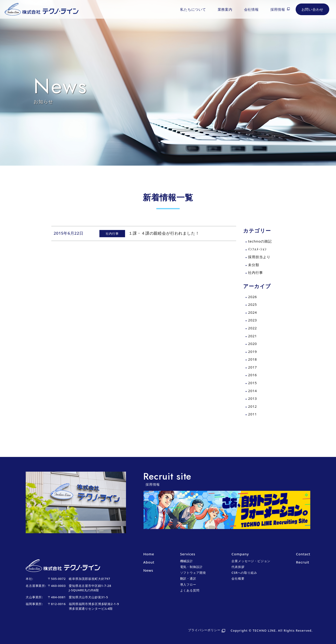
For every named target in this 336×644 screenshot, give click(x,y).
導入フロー (188, 585)
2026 (252, 297)
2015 (252, 383)
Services (188, 554)
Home (149, 554)
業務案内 (225, 9)
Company (240, 554)
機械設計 (187, 561)
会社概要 (238, 578)
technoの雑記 (260, 241)
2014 (252, 391)
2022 (252, 328)
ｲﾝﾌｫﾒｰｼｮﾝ (257, 249)
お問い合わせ (313, 9)
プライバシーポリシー (204, 630)
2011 (252, 414)
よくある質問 (190, 590)
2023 (252, 320)
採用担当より (259, 257)
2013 (252, 398)
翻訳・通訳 (188, 578)
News (148, 570)
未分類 (254, 265)
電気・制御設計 (191, 567)
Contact (303, 554)
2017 (252, 367)
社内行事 (255, 272)
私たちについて (193, 9)
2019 (252, 352)
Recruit (303, 562)
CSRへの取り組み (244, 573)
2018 (252, 359)
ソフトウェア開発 (193, 573)
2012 (252, 406)
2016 (252, 375)
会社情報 (251, 9)
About (149, 562)
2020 (252, 344)
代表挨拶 (238, 567)
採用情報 (278, 9)
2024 (252, 312)
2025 (252, 304)
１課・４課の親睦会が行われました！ (164, 233)
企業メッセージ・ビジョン (251, 561)
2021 (252, 336)
